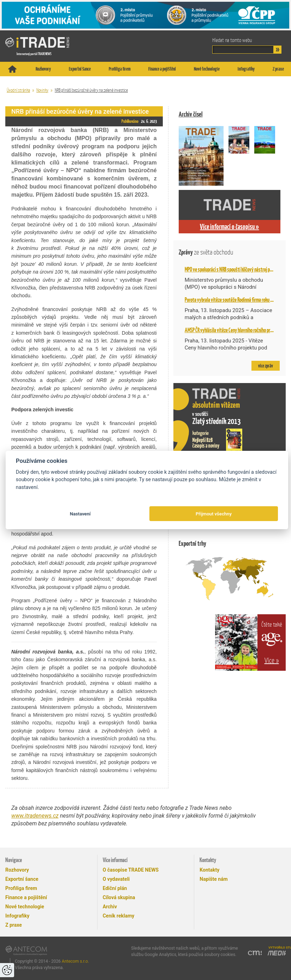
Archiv (110, 907)
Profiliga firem (120, 69)
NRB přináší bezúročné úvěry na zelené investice (91, 90)
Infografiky (246, 69)
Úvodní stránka (18, 90)
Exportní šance (80, 69)
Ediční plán (115, 888)
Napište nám (213, 879)
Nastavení (80, 514)
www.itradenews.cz (35, 816)
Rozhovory (43, 69)
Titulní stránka (12, 69)
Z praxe (278, 69)
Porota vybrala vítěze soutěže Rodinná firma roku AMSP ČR (235, 300)
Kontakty (209, 870)
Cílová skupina (119, 897)
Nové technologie (207, 69)
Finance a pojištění (162, 69)
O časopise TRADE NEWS (131, 870)
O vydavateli (116, 879)
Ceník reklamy (119, 916)
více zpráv (266, 366)
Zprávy (206, 252)
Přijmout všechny (214, 514)
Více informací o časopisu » (229, 227)
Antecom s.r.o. (75, 961)
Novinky (42, 90)
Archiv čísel (191, 114)
